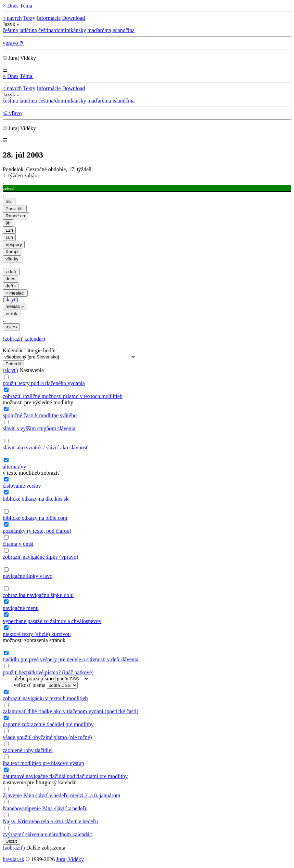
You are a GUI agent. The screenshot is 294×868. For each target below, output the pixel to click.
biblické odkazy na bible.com (35, 518)
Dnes (13, 6)
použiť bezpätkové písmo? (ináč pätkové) (48, 672)
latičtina (28, 30)
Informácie (49, 18)
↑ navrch (12, 18)
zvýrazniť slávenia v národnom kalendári (48, 834)
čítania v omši (18, 544)
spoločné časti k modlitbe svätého (40, 415)
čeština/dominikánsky (62, 30)
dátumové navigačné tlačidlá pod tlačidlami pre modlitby (65, 776)
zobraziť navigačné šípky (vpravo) (41, 557)
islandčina (123, 30)
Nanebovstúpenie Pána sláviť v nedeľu (45, 808)
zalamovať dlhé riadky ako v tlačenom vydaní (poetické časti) (71, 711)
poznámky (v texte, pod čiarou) (37, 531)
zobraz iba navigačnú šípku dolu (38, 595)
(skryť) (10, 300)
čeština (10, 30)
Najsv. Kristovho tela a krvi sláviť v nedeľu (50, 821)
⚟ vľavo (12, 113)
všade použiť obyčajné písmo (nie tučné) (47, 737)
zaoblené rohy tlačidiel (28, 750)
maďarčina (99, 30)
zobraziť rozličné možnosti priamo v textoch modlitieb (63, 396)
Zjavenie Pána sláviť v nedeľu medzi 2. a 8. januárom (61, 795)
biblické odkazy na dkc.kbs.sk (36, 499)
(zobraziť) (14, 848)
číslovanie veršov (22, 486)
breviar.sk (14, 859)
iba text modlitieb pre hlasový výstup (43, 763)
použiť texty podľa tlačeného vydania (44, 383)
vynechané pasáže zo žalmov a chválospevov (52, 621)
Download (74, 18)
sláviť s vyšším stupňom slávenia (39, 428)
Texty (29, 18)
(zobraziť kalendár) (24, 339)
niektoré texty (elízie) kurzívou (37, 634)
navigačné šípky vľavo (28, 576)
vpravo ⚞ (13, 43)
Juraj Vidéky (70, 859)
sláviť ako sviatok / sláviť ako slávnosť (46, 447)
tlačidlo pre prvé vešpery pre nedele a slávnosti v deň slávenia (71, 659)
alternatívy (14, 467)
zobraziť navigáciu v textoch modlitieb (45, 698)
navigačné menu (21, 608)
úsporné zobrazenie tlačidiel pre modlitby (48, 724)
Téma (27, 6)
